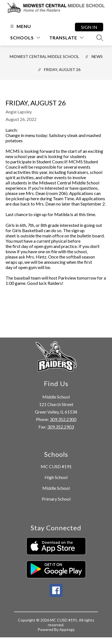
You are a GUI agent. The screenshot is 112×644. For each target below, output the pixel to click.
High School (56, 477)
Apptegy (67, 629)
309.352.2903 (61, 427)
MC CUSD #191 (56, 466)
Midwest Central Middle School (44, 56)
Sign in (89, 27)
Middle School (56, 488)
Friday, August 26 (62, 69)
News (97, 56)
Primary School (56, 499)
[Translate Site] (66, 38)
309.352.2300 (63, 419)
